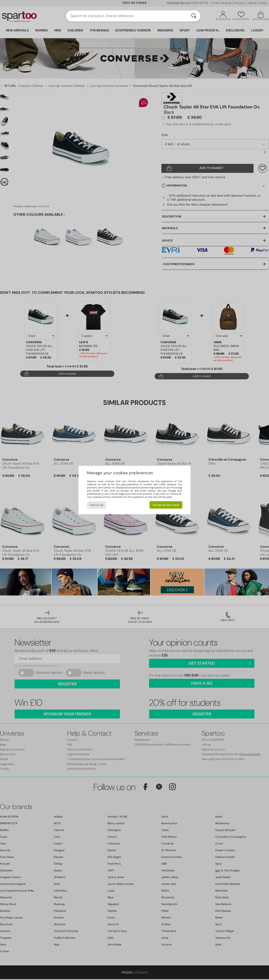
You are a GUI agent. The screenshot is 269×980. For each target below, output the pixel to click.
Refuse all (97, 505)
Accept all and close (166, 505)
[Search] (194, 16)
